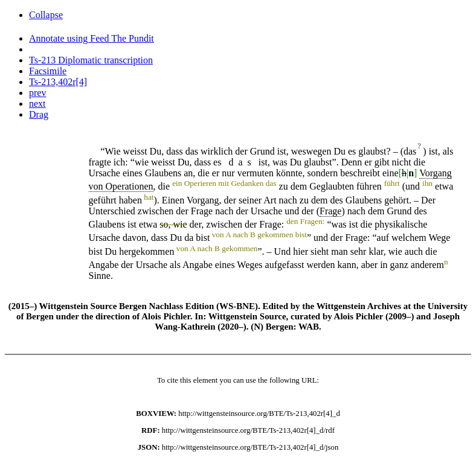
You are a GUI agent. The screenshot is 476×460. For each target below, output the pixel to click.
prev (37, 93)
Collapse (46, 15)
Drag (39, 114)
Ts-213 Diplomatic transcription (91, 60)
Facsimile (48, 71)
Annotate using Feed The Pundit (92, 38)
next (37, 104)
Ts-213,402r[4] (58, 82)
